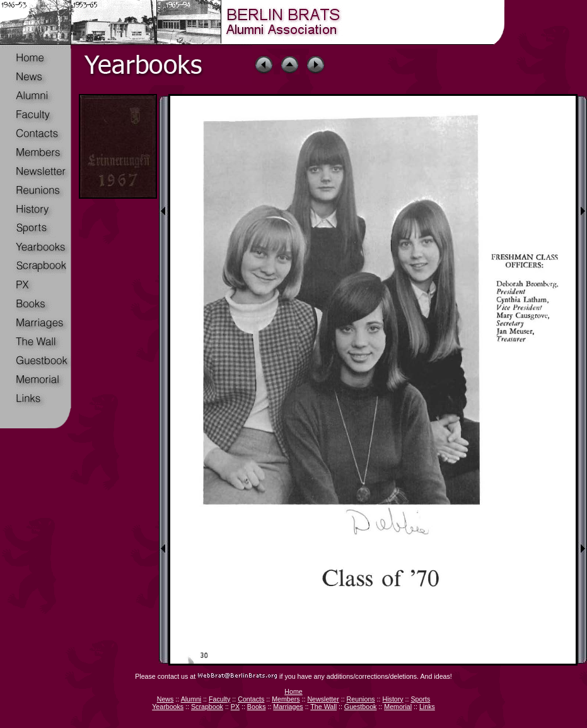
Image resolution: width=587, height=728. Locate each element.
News (166, 699)
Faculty (219, 699)
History (392, 699)
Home (293, 691)
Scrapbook (207, 707)
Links (427, 707)
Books (257, 707)
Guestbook (361, 707)
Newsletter (323, 699)
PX (235, 707)
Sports (420, 699)
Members (286, 699)
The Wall (323, 707)
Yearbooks (168, 707)
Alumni (191, 699)
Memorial (398, 707)
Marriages (288, 707)
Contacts (251, 699)
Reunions (361, 699)
